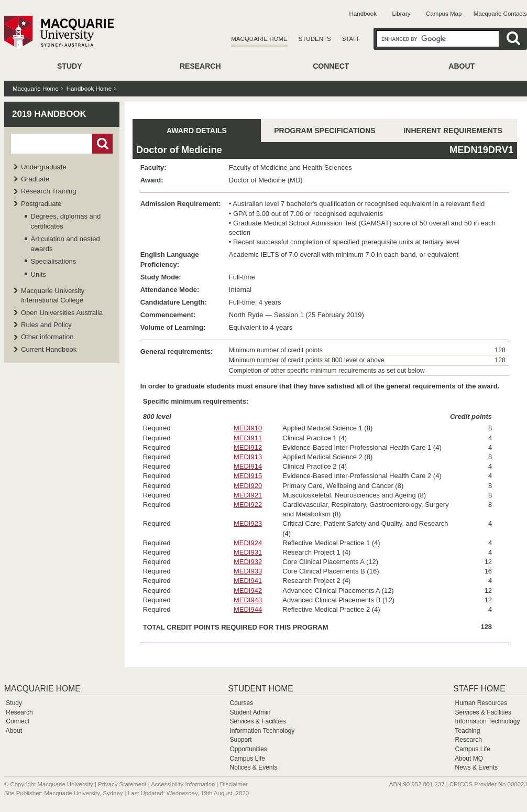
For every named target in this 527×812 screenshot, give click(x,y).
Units (39, 274)
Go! (102, 144)
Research (200, 66)
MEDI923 (248, 523)
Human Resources (481, 703)
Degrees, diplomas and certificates (66, 221)
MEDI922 (248, 505)
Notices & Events (253, 767)
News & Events (476, 767)
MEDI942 (248, 591)
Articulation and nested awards (65, 243)
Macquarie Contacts (500, 14)
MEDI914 (248, 466)
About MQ (469, 759)
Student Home (260, 689)
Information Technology (262, 731)
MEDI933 (248, 571)
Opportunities (248, 749)
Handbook (363, 14)
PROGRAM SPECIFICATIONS (325, 131)
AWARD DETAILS (197, 131)
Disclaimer (234, 784)
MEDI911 (248, 438)
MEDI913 (248, 457)
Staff (352, 39)
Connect (331, 66)
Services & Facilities (257, 721)
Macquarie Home (259, 39)
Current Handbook (49, 349)
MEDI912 (248, 447)
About (462, 66)
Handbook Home (89, 89)
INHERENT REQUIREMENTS (453, 131)
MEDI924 (248, 543)
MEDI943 (248, 600)
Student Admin (250, 712)
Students (315, 39)
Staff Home (479, 689)
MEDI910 (248, 428)
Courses (241, 703)
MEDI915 (248, 476)
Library (401, 14)
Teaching (467, 731)
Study (69, 66)
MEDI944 (248, 609)
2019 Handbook (49, 114)
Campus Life (247, 759)
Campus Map (444, 14)
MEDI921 (248, 495)
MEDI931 (248, 552)
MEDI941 (248, 581)
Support (240, 740)
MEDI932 (248, 562)
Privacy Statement (122, 784)
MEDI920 (248, 486)
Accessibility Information (183, 784)
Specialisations (54, 261)
